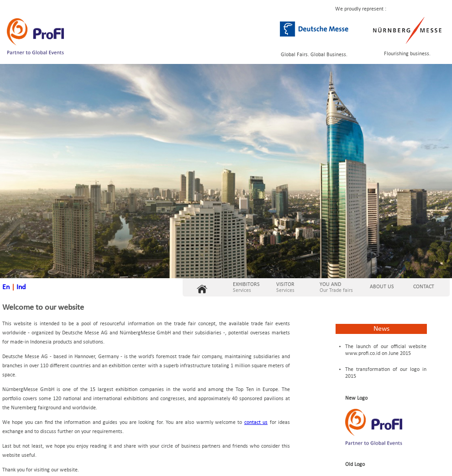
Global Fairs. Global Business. (314, 55)
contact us (256, 423)
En (6, 287)
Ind (21, 287)
